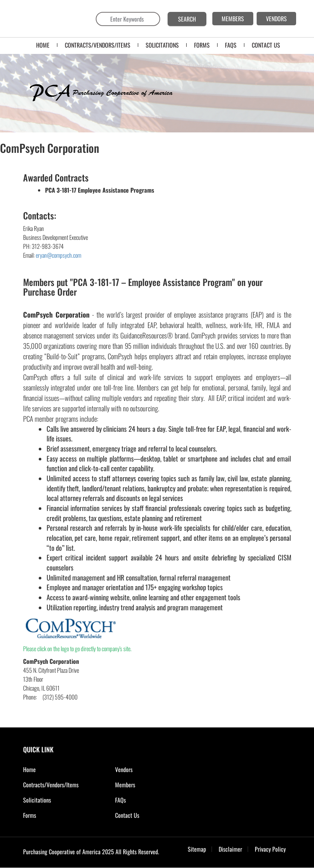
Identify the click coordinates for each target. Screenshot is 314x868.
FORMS (202, 45)
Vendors (124, 769)
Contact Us (127, 815)
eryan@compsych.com (58, 255)
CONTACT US (266, 45)
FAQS (231, 45)
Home (43, 45)
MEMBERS (233, 19)
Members (125, 785)
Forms (30, 815)
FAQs (120, 800)
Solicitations (37, 800)
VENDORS (276, 19)
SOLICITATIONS (162, 45)
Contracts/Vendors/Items (98, 45)
